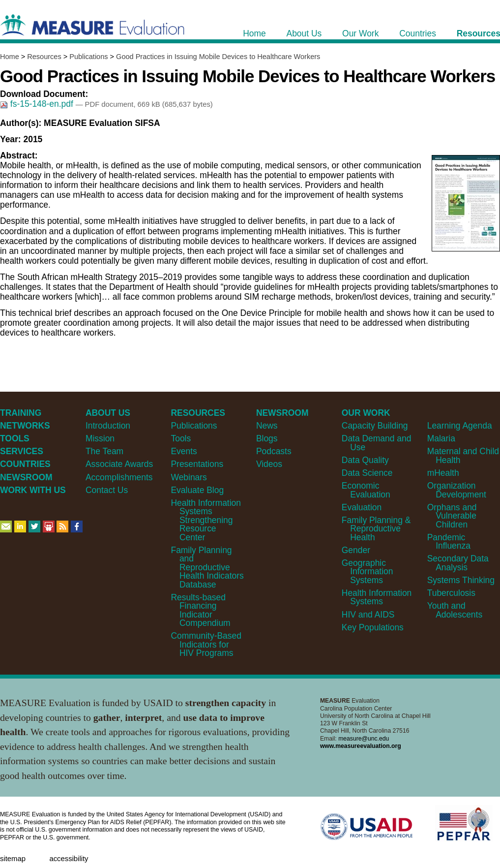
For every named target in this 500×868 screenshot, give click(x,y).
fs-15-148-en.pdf (38, 104)
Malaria (441, 438)
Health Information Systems (377, 597)
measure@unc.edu (364, 739)
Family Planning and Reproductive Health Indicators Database (207, 567)
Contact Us (107, 490)
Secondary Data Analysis (458, 563)
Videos (269, 464)
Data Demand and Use (377, 443)
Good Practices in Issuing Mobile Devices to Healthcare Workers (218, 57)
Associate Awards (119, 464)
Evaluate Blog (197, 490)
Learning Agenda (460, 426)
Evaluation (362, 507)
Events (184, 451)
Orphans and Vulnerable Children (452, 516)
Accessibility (69, 859)
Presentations (197, 464)
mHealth (443, 473)
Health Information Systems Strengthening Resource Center (206, 520)
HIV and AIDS (368, 615)
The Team (104, 451)
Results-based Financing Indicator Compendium (200, 610)
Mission (100, 438)
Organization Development (457, 490)
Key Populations (373, 627)
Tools (181, 438)
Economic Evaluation (366, 490)
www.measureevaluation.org (361, 746)
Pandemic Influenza (449, 542)
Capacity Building (375, 426)
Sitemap (13, 859)
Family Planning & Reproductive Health (376, 529)
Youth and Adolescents (455, 610)
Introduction (108, 426)
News (267, 426)
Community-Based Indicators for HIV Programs (206, 644)
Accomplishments (119, 477)
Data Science (367, 473)
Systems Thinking (461, 580)
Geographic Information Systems (368, 572)
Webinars (189, 477)
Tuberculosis (451, 593)
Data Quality (365, 460)
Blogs (267, 438)
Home (10, 57)
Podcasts (274, 451)
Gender (356, 550)
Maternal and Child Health (463, 455)
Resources (44, 57)
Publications (88, 57)
